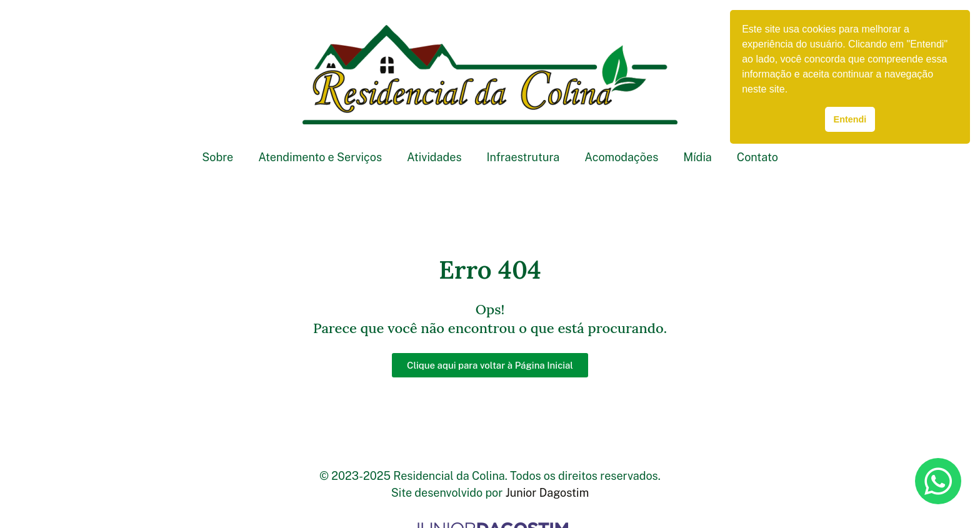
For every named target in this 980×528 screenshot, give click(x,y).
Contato (757, 157)
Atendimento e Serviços (320, 157)
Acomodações (621, 157)
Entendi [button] (850, 119)
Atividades (434, 157)
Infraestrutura (523, 157)
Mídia (697, 157)
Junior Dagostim (547, 493)
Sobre (217, 157)
